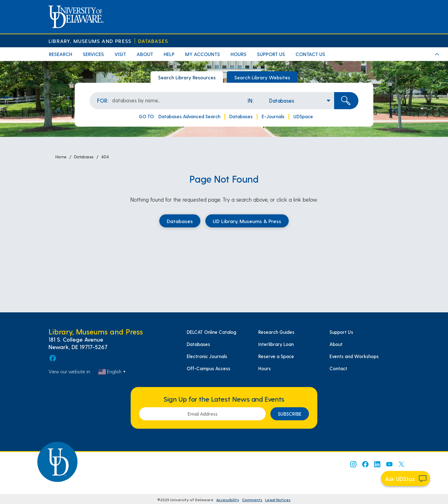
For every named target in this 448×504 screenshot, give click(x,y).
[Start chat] (406, 478)
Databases (153, 41)
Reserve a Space (276, 356)
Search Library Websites (262, 77)
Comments (252, 500)
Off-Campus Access (208, 368)
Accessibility (228, 500)
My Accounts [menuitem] (203, 54)
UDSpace (303, 116)
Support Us (341, 332)
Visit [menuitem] (120, 54)
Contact (338, 368)
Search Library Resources (187, 77)
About (336, 344)
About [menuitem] (145, 54)
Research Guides (276, 332)
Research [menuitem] (61, 54)
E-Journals (273, 116)
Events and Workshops (354, 356)
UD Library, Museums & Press (247, 221)
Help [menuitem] (169, 54)
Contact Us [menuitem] (310, 54)
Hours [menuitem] (238, 54)
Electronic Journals (207, 356)
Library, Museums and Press (90, 41)
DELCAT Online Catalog (211, 332)
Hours (264, 368)
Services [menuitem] (93, 54)
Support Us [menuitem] (271, 54)
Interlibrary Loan (276, 344)
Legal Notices (278, 500)
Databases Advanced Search (189, 116)
